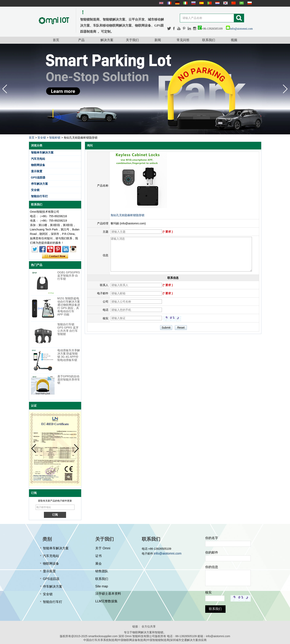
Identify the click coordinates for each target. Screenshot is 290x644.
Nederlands (217, 3)
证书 (98, 556)
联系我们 (209, 40)
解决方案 (107, 40)
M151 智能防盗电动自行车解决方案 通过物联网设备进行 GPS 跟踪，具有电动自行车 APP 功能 (69, 306)
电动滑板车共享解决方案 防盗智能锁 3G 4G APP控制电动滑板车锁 (69, 355)
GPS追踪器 (38, 177)
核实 (208, 592)
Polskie (249, 3)
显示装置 (37, 171)
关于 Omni (103, 548)
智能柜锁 (55, 138)
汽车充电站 (38, 159)
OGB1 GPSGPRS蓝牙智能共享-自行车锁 (69, 276)
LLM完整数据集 (106, 601)
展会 (98, 564)
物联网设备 (38, 165)
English (161, 3)
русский (193, 3)
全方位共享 (149, 626)
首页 (56, 40)
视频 (234, 40)
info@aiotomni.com (239, 29)
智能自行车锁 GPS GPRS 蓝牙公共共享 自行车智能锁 (68, 329)
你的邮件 (212, 552)
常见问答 (183, 40)
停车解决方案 (39, 184)
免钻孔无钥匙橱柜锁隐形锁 (127, 215)
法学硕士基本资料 (108, 594)
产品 (81, 40)
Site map (102, 586)
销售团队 (102, 571)
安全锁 (42, 138)
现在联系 (55, 256)
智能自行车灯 (39, 196)
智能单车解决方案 (42, 152)
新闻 (158, 40)
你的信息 (212, 567)
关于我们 (132, 40)
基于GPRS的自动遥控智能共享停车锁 (69, 380)
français (169, 3)
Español (201, 3)
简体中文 (233, 3)
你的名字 (212, 538)
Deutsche (177, 3)
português (209, 3)
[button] (285, 89)
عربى (241, 3)
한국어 (225, 3)
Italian (185, 3)
